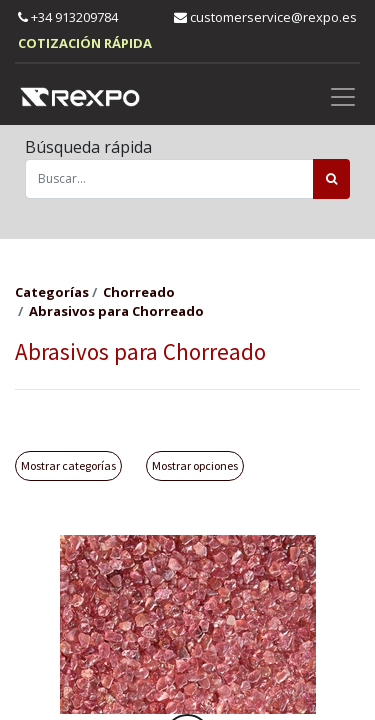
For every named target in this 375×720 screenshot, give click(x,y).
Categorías (52, 292)
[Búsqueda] (331, 179)
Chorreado (139, 292)
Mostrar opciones (195, 465)
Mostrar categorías (68, 465)
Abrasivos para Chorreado (116, 311)
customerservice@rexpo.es (265, 17)
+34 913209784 (68, 17)
